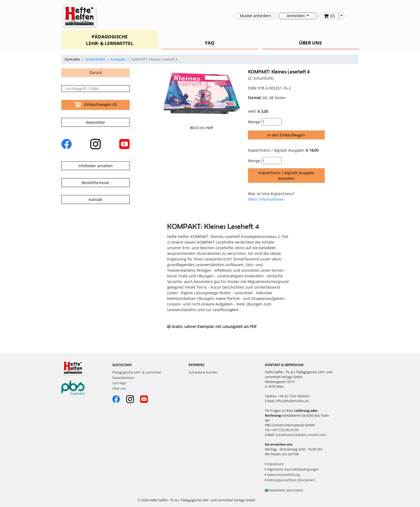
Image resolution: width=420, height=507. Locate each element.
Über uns (119, 388)
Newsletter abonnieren (284, 490)
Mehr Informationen (266, 199)
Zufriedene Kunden (203, 372)
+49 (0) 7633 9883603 (294, 396)
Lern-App (119, 383)
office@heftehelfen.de (292, 401)
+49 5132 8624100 (285, 430)
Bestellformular (96, 183)
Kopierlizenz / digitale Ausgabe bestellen (286, 176)
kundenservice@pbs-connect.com (301, 435)
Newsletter (95, 122)
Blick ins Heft (202, 128)
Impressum (274, 464)
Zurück (96, 72)
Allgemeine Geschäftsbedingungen (292, 469)
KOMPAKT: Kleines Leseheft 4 (279, 72)
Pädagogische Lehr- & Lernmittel (137, 372)
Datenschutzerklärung (282, 475)
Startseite (72, 59)
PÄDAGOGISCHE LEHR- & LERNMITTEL (110, 40)
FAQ (210, 43)
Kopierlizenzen (123, 378)
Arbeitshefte (95, 59)
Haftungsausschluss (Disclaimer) (290, 480)
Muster (256, 16)
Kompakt (118, 59)
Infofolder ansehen (96, 166)
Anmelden (296, 16)
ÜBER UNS (310, 43)
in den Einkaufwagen (286, 135)
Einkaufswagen (96, 105)
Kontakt (95, 200)
